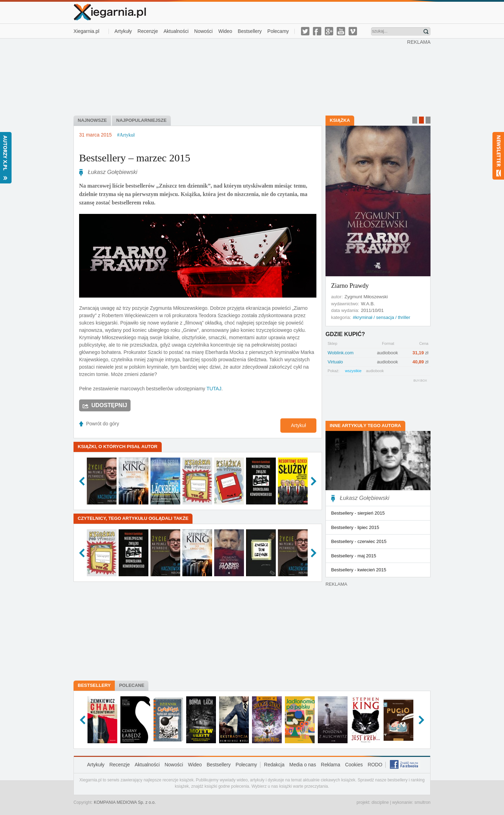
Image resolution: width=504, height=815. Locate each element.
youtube (341, 31)
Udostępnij (109, 405)
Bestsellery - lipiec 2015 (355, 527)
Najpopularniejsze (141, 120)
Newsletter (498, 156)
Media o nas (303, 765)
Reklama (331, 765)
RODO (375, 765)
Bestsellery (250, 31)
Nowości (204, 31)
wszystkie (353, 371)
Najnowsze (92, 120)
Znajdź (426, 32)
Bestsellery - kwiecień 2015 (359, 570)
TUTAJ (214, 389)
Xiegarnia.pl (86, 31)
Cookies (354, 765)
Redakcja (274, 765)
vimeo (353, 31)
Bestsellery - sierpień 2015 (358, 513)
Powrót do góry (103, 424)
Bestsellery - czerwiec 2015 (359, 541)
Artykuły (123, 31)
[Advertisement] (240, 76)
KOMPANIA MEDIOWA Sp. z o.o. (125, 802)
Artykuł (298, 425)
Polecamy (278, 31)
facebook (317, 31)
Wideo (225, 31)
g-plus (329, 31)
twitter (305, 31)
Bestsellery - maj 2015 (354, 556)
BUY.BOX (420, 381)
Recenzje (148, 31)
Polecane (132, 685)
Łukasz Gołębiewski (113, 172)
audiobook (375, 371)
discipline (380, 802)
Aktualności (176, 31)
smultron (422, 802)
